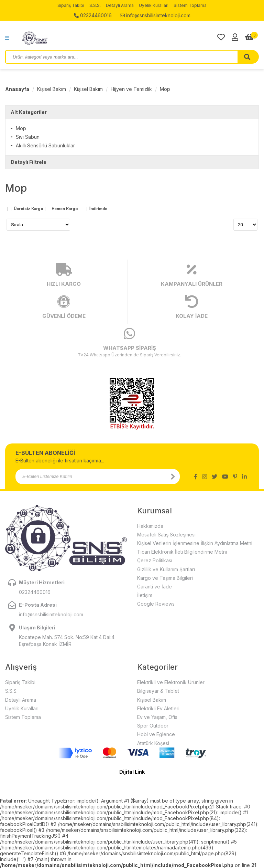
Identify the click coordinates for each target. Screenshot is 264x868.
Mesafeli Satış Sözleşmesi (166, 535)
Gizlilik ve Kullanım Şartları (166, 569)
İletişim (145, 595)
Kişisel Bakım (52, 89)
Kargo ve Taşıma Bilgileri (165, 578)
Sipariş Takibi (71, 5)
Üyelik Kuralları (154, 5)
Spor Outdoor (153, 726)
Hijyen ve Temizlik (131, 89)
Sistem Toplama (190, 5)
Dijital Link (132, 772)
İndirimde (98, 209)
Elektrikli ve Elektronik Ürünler (171, 682)
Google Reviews (156, 604)
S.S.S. (95, 5)
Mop (165, 89)
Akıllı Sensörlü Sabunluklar (45, 145)
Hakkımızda (150, 526)
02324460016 (93, 15)
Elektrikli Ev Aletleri (158, 708)
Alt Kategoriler (29, 112)
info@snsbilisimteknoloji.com (155, 15)
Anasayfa (17, 89)
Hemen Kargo (65, 209)
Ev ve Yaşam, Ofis (157, 717)
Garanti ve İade (155, 587)
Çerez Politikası (155, 560)
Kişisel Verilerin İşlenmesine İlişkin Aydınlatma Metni (195, 543)
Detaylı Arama (120, 5)
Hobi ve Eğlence (156, 734)
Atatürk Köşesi (153, 743)
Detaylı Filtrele (29, 162)
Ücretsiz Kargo (29, 209)
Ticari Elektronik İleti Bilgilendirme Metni (182, 552)
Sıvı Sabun (28, 137)
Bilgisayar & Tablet (158, 691)
